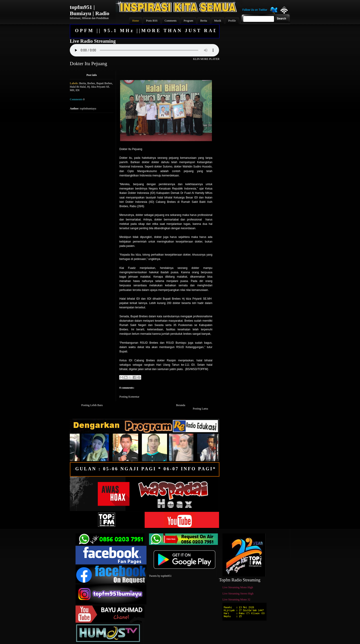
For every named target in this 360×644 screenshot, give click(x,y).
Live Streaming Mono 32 (236, 599)
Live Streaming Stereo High (238, 594)
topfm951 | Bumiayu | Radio (90, 10)
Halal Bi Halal (78, 87)
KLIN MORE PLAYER (206, 59)
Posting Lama (200, 409)
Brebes (91, 83)
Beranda (181, 405)
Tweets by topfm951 (160, 576)
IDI (77, 90)
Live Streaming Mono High (238, 587)
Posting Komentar (129, 397)
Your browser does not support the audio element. (144, 50)
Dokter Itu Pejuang (88, 64)
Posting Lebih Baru (92, 405)
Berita (83, 83)
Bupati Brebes (104, 83)
